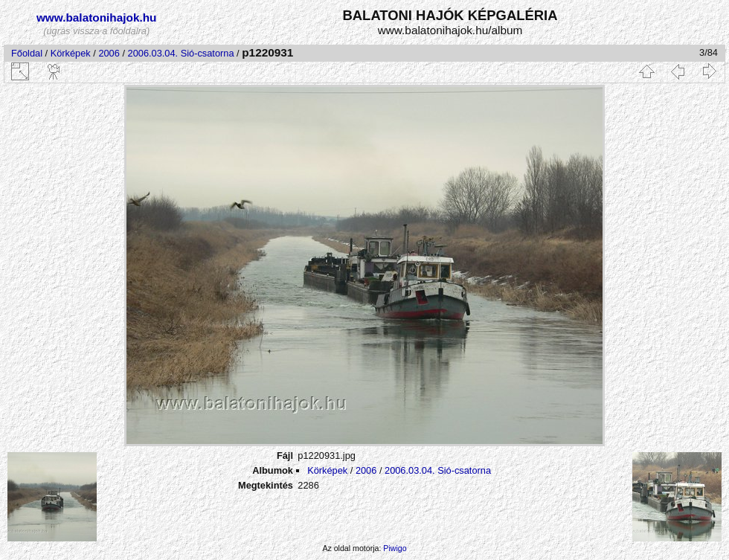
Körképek (71, 53)
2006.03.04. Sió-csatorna (181, 53)
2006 (109, 53)
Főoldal (27, 53)
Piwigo (395, 548)
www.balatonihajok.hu (97, 17)
